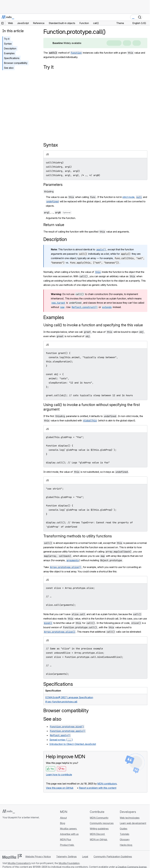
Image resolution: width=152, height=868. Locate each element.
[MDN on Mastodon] (20, 835)
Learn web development (133, 823)
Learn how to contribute (59, 775)
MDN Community (99, 818)
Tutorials (125, 834)
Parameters (53, 185)
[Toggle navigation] (146, 17)
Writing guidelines (99, 829)
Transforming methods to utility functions (78, 536)
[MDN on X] (15, 835)
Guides (124, 829)
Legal (85, 857)
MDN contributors (107, 784)
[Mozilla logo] (12, 856)
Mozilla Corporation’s (19, 863)
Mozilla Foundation (69, 863)
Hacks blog (126, 845)
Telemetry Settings (66, 857)
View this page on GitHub (60, 788)
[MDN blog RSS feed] (26, 835)
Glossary (125, 839)
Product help (67, 845)
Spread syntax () (61, 740)
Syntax (8, 44)
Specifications (12, 58)
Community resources (102, 823)
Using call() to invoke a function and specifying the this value (93, 325)
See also (9, 68)
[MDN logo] (9, 811)
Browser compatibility (16, 63)
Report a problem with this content (98, 788)
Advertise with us (69, 834)
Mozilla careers (69, 829)
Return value (54, 225)
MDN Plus (66, 839)
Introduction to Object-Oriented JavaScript (73, 744)
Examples (9, 53)
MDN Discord (97, 834)
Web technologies (130, 818)
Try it (7, 39)
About (63, 818)
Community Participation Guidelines (113, 857)
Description (10, 48)
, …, (58, 212)
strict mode (128, 197)
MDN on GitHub (99, 839)
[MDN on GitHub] (4, 835)
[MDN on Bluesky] (10, 835)
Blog (63, 823)
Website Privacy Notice (38, 857)
